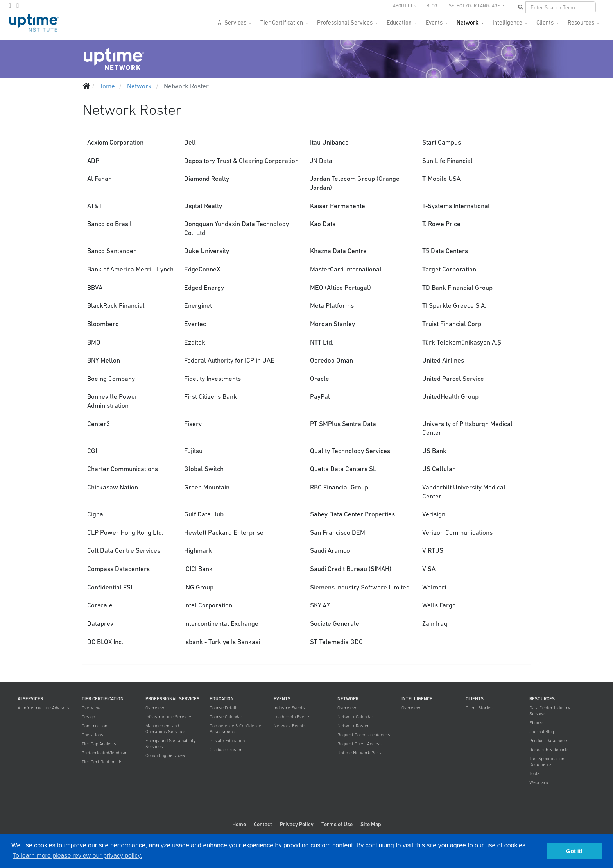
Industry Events (289, 708)
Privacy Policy (297, 824)
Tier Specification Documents (547, 762)
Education (399, 22)
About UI (402, 6)
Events (434, 22)
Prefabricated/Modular (104, 753)
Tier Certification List (103, 762)
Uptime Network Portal (360, 753)
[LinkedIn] (18, 5)
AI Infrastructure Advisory (44, 708)
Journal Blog (542, 732)
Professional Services (345, 22)
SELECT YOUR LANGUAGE (475, 6)
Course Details (224, 708)
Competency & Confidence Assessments (235, 729)
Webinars (539, 782)
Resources (581, 22)
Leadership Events (292, 717)
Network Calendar (355, 717)
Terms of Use (337, 824)
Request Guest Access (359, 744)
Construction (94, 726)
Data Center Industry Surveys (550, 711)
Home (239, 824)
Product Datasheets (549, 741)
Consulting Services (165, 755)
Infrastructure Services (169, 717)
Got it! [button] (574, 851)
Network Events (290, 726)
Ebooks (537, 723)
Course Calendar (226, 717)
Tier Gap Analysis (99, 744)
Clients (545, 22)
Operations (92, 735)
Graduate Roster (226, 750)
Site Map (371, 824)
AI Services (232, 22)
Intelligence (507, 22)
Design (88, 717)
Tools (534, 773)
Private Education (227, 741)
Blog (432, 6)
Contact (263, 824)
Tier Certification (282, 22)
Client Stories (479, 708)
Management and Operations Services (166, 729)
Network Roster (353, 726)
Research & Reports (549, 750)
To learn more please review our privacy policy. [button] (77, 856)
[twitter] (10, 5)
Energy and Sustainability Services (171, 744)
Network (468, 22)
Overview (91, 708)
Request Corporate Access (364, 735)
